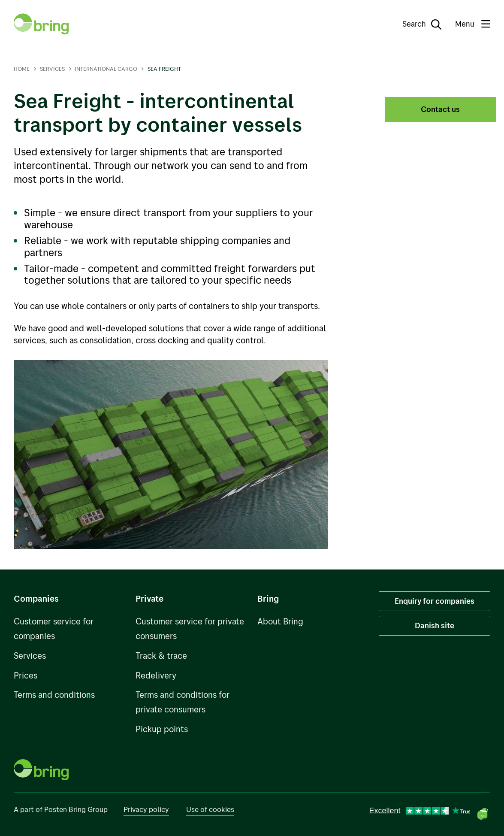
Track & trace (161, 656)
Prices (26, 675)
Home (22, 69)
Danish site (435, 625)
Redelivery (156, 675)
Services (52, 69)
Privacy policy (146, 809)
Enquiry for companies (435, 601)
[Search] (416, 24)
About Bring (280, 621)
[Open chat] (483, 815)
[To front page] (41, 24)
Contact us (440, 109)
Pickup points (162, 729)
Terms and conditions (54, 695)
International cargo (106, 69)
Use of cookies (210, 809)
